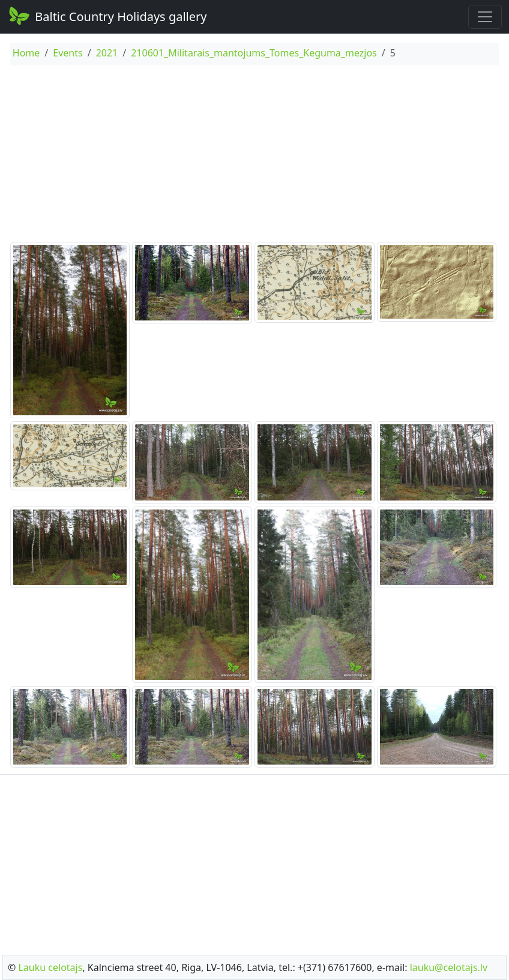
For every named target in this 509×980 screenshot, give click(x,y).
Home (26, 53)
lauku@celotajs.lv (449, 967)
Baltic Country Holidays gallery (107, 16)
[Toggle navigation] (485, 17)
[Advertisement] (254, 155)
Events (68, 53)
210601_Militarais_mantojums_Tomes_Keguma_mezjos (254, 53)
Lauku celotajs (50, 967)
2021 (107, 53)
